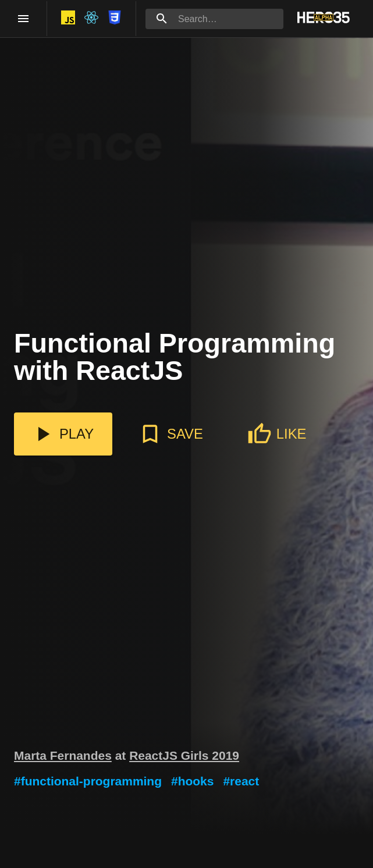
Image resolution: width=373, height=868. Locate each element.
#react (241, 781)
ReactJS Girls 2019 (184, 755)
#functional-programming (88, 781)
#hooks (192, 781)
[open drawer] (23, 19)
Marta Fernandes (63, 755)
